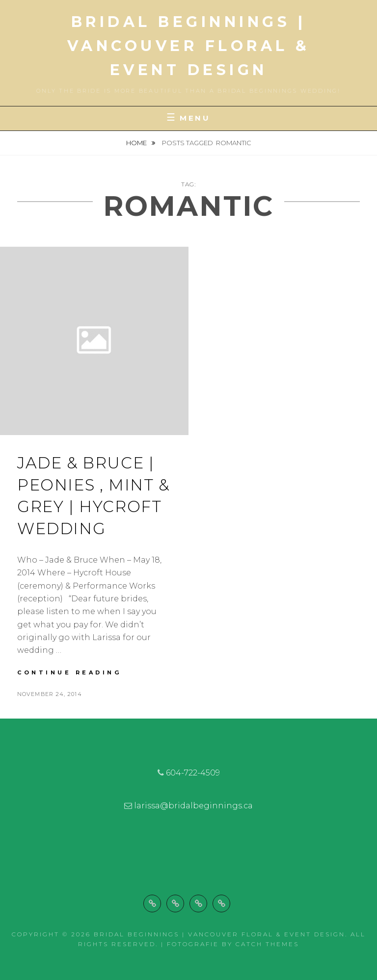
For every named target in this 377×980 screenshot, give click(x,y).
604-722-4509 (193, 773)
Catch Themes (267, 944)
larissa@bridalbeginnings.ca (193, 806)
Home (137, 143)
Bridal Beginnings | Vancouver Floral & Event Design (189, 46)
